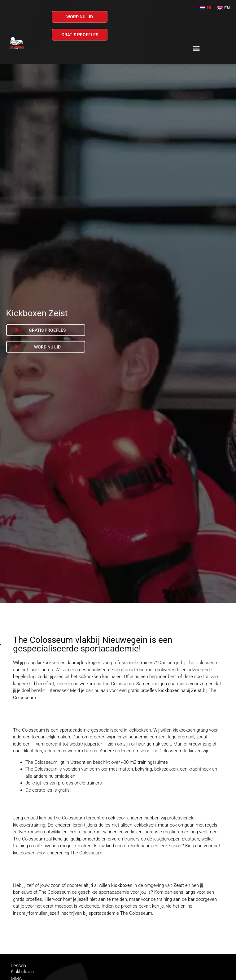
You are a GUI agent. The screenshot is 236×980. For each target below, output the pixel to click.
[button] (196, 49)
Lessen (18, 966)
